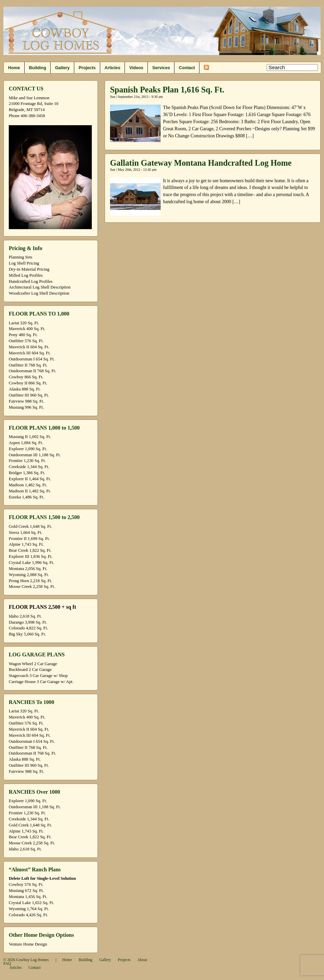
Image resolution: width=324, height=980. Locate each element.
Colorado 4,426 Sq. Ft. (28, 915)
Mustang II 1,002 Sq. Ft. (30, 437)
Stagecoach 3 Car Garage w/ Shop (38, 676)
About (142, 960)
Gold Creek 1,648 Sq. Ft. (30, 526)
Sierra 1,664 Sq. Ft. (25, 533)
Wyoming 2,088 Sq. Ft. (29, 575)
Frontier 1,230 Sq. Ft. (27, 461)
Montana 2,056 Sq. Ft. (28, 569)
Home (14, 68)
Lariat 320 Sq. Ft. (24, 323)
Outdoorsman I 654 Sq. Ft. (32, 359)
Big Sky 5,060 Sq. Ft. (27, 634)
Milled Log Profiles (26, 275)
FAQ (7, 964)
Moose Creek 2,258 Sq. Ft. (32, 587)
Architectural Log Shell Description (40, 287)
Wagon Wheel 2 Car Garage (33, 664)
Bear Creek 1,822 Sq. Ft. (30, 550)
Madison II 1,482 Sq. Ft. (30, 491)
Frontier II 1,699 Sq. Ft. (29, 539)
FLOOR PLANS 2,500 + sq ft (42, 607)
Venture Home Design (28, 944)
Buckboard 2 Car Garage (30, 670)
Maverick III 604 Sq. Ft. (30, 353)
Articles (113, 68)
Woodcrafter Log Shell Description (39, 293)
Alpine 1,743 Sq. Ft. (26, 544)
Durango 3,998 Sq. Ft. (28, 622)
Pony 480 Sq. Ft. (23, 335)
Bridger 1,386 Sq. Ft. (27, 473)
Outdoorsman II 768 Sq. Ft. (32, 371)
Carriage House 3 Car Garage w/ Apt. (41, 682)
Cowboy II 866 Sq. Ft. (28, 383)
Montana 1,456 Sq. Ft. (28, 897)
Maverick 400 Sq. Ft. (27, 329)
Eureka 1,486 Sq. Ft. (26, 497)
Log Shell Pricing (24, 263)
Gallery (62, 68)
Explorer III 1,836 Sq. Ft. (31, 556)
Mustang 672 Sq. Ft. (26, 891)
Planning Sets (21, 257)
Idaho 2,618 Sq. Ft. (25, 616)
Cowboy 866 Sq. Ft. (26, 377)
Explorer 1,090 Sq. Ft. (28, 449)
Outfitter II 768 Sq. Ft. (28, 365)
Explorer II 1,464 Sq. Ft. (30, 479)
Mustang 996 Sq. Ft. (26, 407)
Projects (87, 68)
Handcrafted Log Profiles (31, 281)
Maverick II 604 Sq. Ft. (29, 347)
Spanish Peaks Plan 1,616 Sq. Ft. (167, 90)
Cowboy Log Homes (33, 960)
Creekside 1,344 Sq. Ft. (29, 467)
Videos (136, 68)
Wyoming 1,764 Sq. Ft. (29, 909)
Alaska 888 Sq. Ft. (25, 389)
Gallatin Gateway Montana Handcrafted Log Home (201, 163)
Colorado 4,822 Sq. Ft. (28, 628)
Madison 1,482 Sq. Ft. (28, 485)
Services (161, 68)
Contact (187, 68)
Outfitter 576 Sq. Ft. (26, 341)
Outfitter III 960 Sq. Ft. (29, 395)
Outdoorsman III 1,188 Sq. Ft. (35, 455)
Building (38, 68)
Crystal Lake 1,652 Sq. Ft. (31, 903)
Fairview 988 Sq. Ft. (26, 401)
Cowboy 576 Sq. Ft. (26, 884)
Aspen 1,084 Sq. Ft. (26, 443)
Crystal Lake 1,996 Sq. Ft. (31, 563)
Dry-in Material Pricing (29, 269)
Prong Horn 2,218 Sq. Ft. (31, 581)
